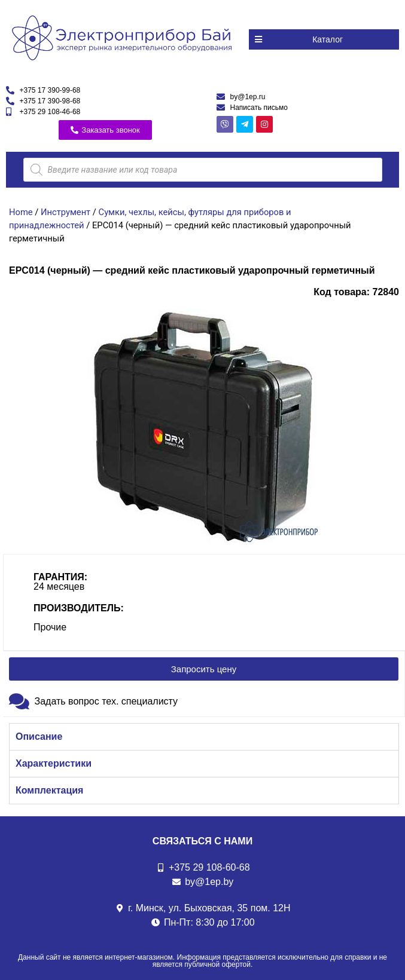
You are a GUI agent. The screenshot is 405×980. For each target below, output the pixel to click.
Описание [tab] (39, 736)
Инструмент (66, 212)
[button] (324, 39)
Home (21, 212)
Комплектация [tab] (49, 790)
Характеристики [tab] (54, 763)
